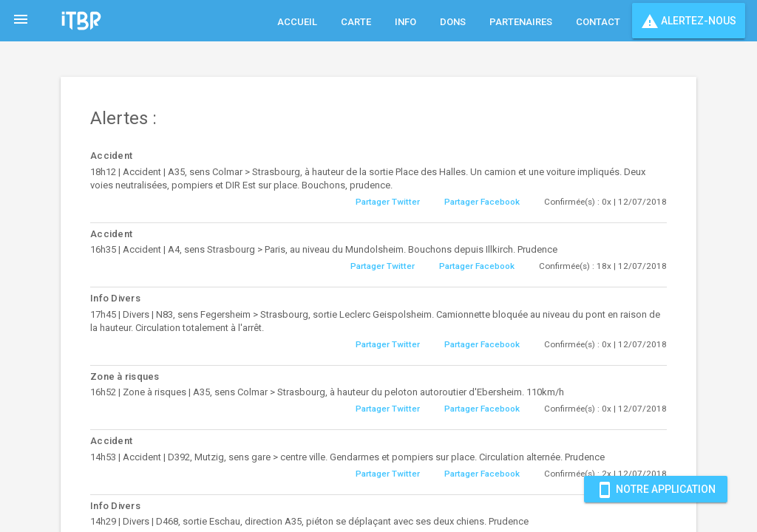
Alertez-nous (689, 21)
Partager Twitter (388, 202)
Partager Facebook (482, 202)
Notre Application (656, 489)
